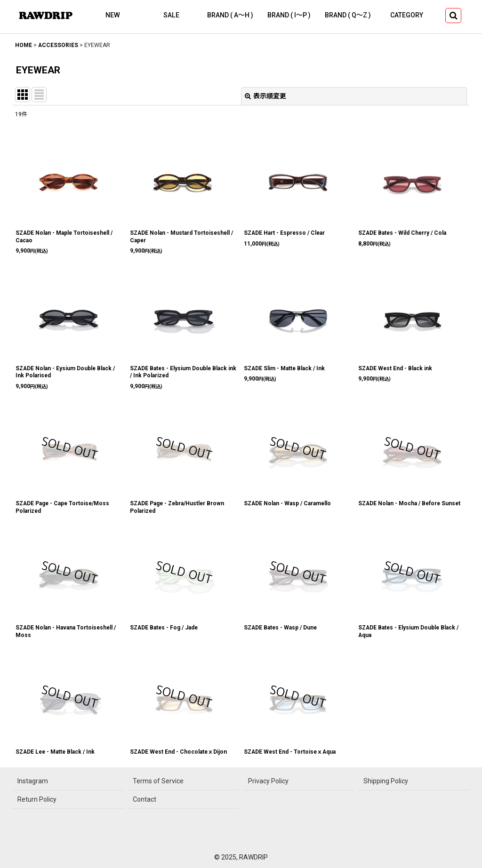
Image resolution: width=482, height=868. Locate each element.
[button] (453, 16)
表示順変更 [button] (265, 96)
